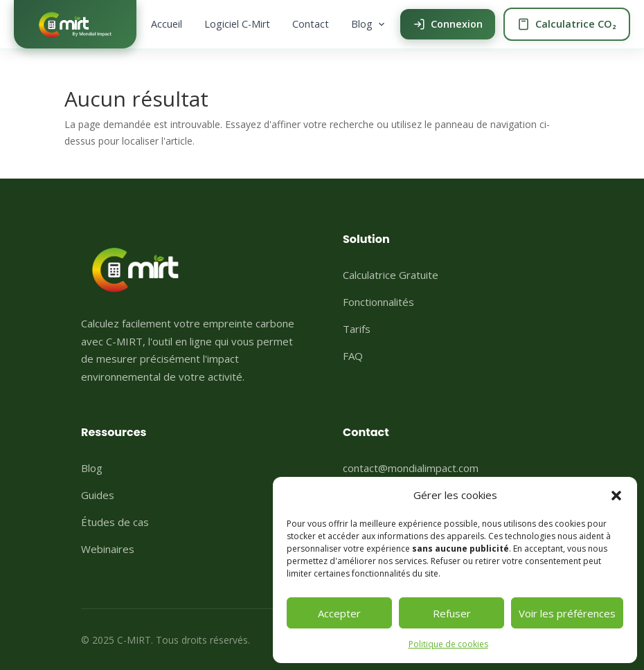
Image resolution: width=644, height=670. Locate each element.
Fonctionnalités (378, 302)
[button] (616, 496)
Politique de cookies (448, 644)
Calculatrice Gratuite (391, 275)
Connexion (448, 24)
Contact (311, 24)
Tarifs (357, 329)
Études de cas (115, 522)
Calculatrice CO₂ (567, 24)
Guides (98, 495)
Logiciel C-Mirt (237, 24)
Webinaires (108, 549)
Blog (369, 24)
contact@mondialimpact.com (411, 468)
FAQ (353, 356)
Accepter (339, 613)
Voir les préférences (567, 613)
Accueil (167, 24)
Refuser (452, 613)
